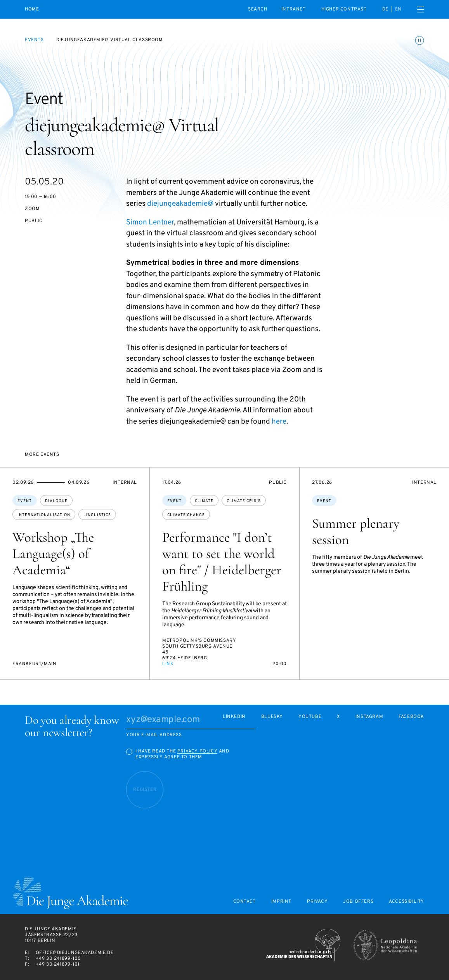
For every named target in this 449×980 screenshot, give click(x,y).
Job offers (358, 902)
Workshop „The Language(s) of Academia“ (53, 554)
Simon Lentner (150, 222)
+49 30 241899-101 (58, 964)
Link (168, 664)
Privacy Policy (197, 751)
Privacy (317, 902)
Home (32, 10)
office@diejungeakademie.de (75, 953)
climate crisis (244, 501)
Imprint (281, 902)
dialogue (56, 501)
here (279, 422)
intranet (294, 9)
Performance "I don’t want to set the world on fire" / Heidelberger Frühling (222, 562)
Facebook (411, 717)
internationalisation (44, 515)
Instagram (369, 717)
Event (25, 501)
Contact (244, 902)
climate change (186, 515)
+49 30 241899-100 (58, 959)
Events (34, 40)
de (385, 9)
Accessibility (407, 902)
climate (204, 501)
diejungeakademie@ (180, 204)
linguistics (97, 515)
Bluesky (272, 717)
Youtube (310, 717)
